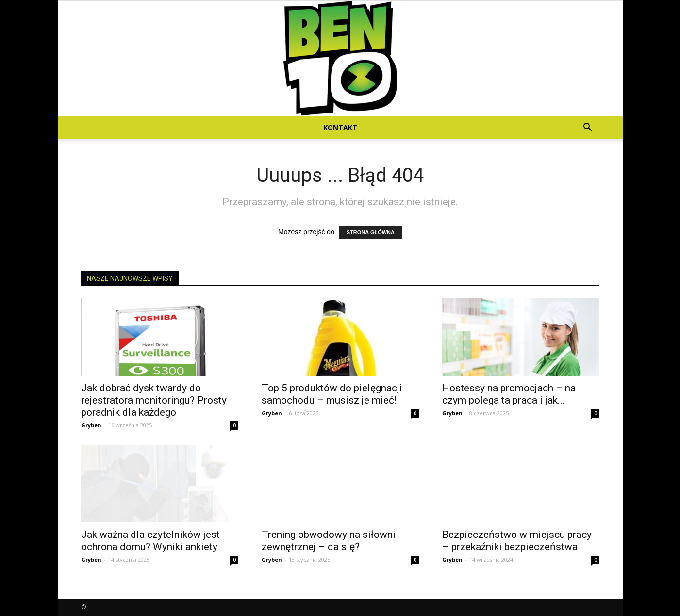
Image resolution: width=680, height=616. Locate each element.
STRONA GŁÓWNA (371, 232)
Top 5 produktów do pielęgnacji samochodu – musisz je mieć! (332, 394)
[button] (588, 128)
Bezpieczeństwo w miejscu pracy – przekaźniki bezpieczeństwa (517, 541)
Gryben (91, 425)
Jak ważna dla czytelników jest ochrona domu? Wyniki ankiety (150, 541)
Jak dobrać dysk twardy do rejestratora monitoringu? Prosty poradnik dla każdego (154, 400)
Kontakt (340, 127)
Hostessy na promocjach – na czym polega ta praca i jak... (509, 394)
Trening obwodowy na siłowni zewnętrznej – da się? (329, 541)
